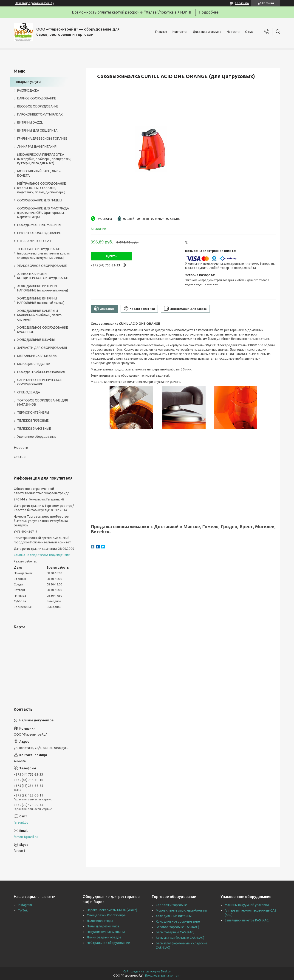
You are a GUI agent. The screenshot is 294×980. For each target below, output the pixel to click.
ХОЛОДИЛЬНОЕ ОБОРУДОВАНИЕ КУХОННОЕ (43, 330)
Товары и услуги (27, 82)
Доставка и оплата (207, 32)
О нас (249, 32)
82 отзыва (242, 3)
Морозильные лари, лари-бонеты (181, 910)
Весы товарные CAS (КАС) (175, 932)
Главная (161, 32)
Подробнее (209, 12)
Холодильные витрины (174, 916)
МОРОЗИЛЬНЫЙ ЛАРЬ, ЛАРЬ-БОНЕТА (39, 173)
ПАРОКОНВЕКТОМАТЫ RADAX (40, 114)
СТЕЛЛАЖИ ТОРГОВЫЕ (35, 241)
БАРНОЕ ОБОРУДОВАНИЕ (37, 98)
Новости (233, 32)
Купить (111, 256)
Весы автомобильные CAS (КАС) (180, 938)
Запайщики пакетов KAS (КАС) (247, 920)
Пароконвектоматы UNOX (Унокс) (112, 910)
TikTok (23, 910)
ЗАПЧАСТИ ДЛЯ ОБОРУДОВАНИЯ (42, 348)
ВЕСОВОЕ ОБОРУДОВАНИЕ (38, 106)
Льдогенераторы (100, 921)
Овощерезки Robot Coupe (106, 915)
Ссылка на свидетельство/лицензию (42, 555)
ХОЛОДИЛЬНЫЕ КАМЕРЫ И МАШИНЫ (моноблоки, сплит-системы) (40, 315)
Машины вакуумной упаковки (247, 905)
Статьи (20, 457)
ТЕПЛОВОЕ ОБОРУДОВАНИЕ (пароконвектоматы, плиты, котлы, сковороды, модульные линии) (44, 253)
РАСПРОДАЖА (28, 90)
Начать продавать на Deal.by (34, 3)
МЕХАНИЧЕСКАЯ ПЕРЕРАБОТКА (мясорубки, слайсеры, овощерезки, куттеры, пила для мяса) (44, 159)
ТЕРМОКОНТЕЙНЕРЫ (33, 412)
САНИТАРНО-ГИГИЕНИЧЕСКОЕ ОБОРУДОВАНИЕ (40, 382)
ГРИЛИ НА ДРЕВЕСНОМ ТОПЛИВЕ (42, 138)
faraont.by (21, 822)
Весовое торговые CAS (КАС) (177, 927)
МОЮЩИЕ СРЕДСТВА (34, 364)
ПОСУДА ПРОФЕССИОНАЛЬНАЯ (41, 372)
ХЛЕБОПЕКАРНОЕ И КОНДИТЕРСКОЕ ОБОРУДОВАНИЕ (43, 276)
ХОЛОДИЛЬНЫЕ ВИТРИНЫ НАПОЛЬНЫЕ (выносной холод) (41, 301)
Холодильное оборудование (178, 921)
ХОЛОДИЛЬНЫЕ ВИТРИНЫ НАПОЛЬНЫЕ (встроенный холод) (43, 288)
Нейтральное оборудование (108, 943)
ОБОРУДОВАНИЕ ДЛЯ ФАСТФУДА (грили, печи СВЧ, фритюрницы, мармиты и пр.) (43, 213)
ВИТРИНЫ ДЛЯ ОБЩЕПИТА (37, 130)
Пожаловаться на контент (163, 976)
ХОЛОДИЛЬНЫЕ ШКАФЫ (36, 340)
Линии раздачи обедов (104, 937)
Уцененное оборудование (37, 437)
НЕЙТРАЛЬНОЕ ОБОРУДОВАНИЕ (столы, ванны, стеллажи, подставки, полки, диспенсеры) (42, 188)
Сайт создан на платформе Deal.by (147, 971)
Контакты (180, 32)
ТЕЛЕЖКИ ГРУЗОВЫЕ (33, 421)
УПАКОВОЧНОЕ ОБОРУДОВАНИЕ (42, 266)
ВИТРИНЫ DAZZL (30, 122)
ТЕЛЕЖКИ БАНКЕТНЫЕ (34, 429)
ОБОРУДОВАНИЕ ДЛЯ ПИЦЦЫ (40, 200)
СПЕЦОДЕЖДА (29, 392)
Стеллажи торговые (171, 905)
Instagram (25, 905)
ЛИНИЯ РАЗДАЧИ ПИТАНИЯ (37, 147)
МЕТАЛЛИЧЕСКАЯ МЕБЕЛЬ (37, 356)
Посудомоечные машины (106, 932)
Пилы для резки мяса (103, 926)
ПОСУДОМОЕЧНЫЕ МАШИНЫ (39, 225)
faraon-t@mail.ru (26, 837)
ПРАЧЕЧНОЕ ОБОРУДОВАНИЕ (39, 233)
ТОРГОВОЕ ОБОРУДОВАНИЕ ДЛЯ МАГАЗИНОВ (42, 402)
